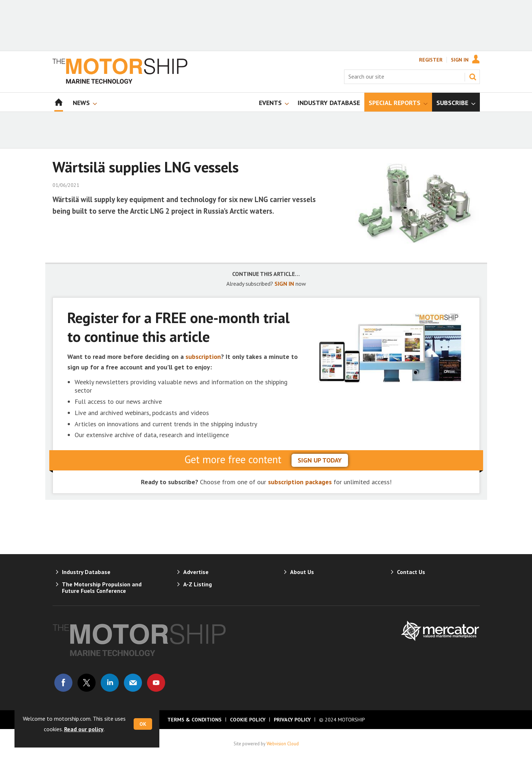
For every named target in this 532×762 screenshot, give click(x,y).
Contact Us (411, 572)
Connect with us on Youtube (156, 683)
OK (143, 724)
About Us (302, 572)
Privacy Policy (292, 720)
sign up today (320, 460)
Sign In (460, 60)
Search (473, 77)
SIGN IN (284, 284)
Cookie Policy (248, 720)
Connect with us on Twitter (87, 683)
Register (431, 60)
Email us (133, 683)
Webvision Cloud (283, 744)
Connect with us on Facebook (63, 683)
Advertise (196, 572)
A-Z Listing (198, 584)
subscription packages (300, 482)
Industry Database (86, 572)
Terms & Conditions (194, 720)
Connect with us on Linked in (110, 683)
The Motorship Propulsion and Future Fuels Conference (102, 587)
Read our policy (84, 729)
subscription (203, 357)
